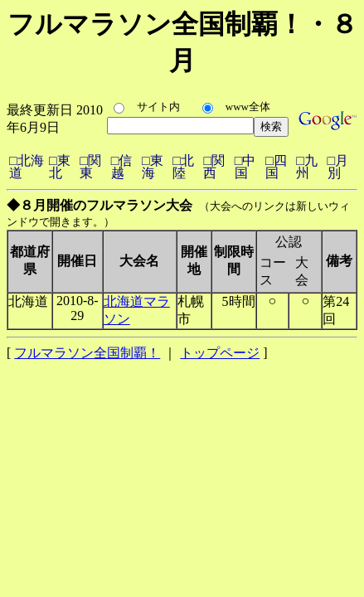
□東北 (60, 167)
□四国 (276, 167)
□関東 (90, 167)
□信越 (122, 167)
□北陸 (183, 167)
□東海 (153, 167)
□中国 (245, 167)
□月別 (338, 167)
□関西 (214, 167)
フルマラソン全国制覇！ (87, 353)
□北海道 (27, 167)
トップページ (220, 353)
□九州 (307, 167)
